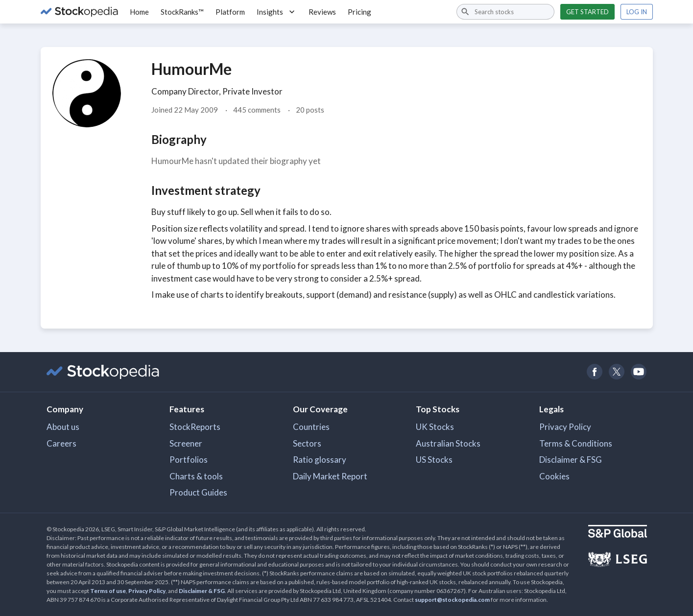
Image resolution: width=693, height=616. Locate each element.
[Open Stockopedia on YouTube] (639, 372)
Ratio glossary (320, 460)
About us (63, 427)
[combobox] (505, 12)
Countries (311, 427)
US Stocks (434, 460)
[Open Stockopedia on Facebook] (595, 372)
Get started (587, 12)
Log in (637, 12)
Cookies (554, 476)
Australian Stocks (448, 443)
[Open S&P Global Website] (618, 533)
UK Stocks (435, 427)
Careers (61, 443)
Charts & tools (196, 476)
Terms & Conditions (576, 443)
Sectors (307, 443)
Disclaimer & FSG (571, 460)
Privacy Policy (565, 427)
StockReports (195, 427)
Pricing (359, 12)
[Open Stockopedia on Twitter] (617, 372)
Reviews (322, 12)
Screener (186, 443)
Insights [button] (277, 12)
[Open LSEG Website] (618, 561)
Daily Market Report (330, 476)
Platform (230, 12)
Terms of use (108, 591)
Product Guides (198, 492)
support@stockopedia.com (452, 600)
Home (139, 12)
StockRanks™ (182, 12)
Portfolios (189, 460)
